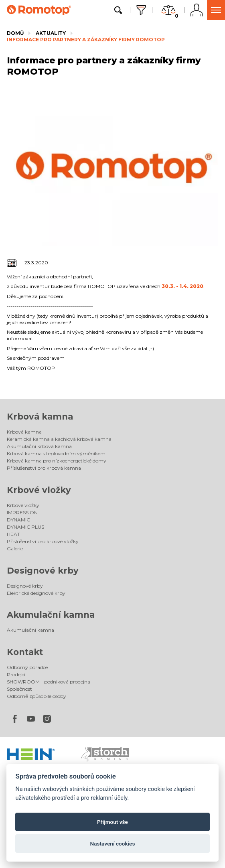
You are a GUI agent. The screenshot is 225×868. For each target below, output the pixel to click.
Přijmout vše (112, 822)
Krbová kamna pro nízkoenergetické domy (57, 461)
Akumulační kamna (51, 615)
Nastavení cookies (113, 844)
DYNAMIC (18, 520)
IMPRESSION (22, 512)
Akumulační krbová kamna (39, 446)
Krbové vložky (39, 490)
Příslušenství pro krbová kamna (44, 468)
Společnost (19, 689)
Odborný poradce (27, 667)
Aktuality (51, 33)
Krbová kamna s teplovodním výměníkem (56, 453)
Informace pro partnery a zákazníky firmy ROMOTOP (86, 40)
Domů (15, 33)
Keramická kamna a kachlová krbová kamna (59, 439)
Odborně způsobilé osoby (36, 696)
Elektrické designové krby (36, 593)
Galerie (15, 549)
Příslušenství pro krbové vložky (43, 541)
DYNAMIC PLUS (25, 527)
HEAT (13, 534)
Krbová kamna (40, 417)
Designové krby (43, 571)
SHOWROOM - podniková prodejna (49, 682)
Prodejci (16, 674)
